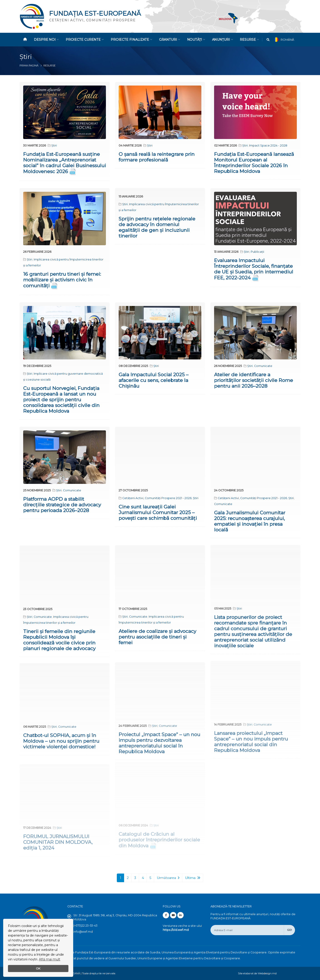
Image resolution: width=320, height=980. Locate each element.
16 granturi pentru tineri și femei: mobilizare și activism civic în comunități (62, 280)
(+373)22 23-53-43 (85, 926)
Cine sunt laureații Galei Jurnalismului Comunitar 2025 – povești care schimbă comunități (158, 507)
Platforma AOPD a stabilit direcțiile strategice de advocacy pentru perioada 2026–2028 (62, 501)
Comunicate (263, 364)
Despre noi (46, 40)
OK (38, 969)
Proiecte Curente (85, 40)
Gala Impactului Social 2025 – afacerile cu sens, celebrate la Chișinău (154, 379)
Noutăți (196, 40)
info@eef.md (83, 932)
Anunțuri (222, 40)
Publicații (257, 251)
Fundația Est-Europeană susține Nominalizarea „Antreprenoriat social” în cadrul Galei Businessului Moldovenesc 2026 (65, 163)
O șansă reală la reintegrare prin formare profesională (157, 157)
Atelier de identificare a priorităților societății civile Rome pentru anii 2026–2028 (254, 378)
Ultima (193, 878)
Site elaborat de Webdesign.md (257, 973)
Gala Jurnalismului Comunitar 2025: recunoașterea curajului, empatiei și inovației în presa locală (250, 514)
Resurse (249, 40)
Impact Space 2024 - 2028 (268, 145)
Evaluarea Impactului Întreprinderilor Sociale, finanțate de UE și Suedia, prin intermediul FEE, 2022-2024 (254, 269)
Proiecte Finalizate (131, 40)
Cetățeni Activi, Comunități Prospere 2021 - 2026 (157, 493)
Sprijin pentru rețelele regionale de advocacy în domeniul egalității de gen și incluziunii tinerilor (157, 227)
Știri (54, 145)
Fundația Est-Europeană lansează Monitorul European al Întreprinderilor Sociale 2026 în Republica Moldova (254, 163)
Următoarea (168, 878)
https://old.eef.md (176, 930)
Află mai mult (50, 959)
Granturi (170, 40)
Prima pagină (29, 66)
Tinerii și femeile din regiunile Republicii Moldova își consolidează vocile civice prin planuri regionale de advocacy (59, 630)
